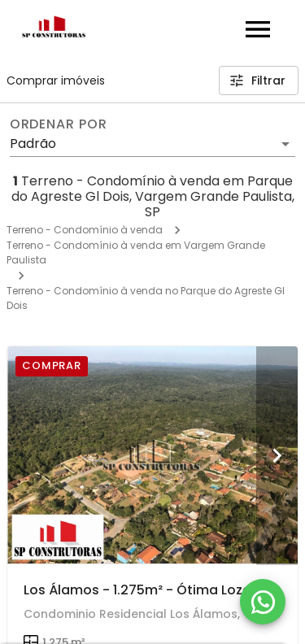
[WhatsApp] (263, 602)
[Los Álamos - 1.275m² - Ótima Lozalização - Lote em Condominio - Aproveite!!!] (152, 455)
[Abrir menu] (258, 29)
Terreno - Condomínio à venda (85, 230)
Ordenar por (59, 124)
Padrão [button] (33, 144)
